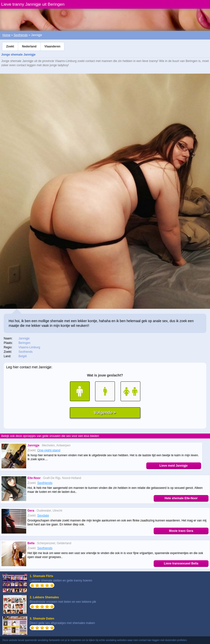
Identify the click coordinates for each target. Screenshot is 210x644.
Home (6, 35)
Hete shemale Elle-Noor (181, 498)
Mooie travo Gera (181, 531)
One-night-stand (49, 450)
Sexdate (43, 515)
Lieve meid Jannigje (173, 466)
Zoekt (10, 46)
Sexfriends (21, 35)
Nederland (29, 46)
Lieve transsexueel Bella (181, 563)
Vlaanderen (52, 46)
